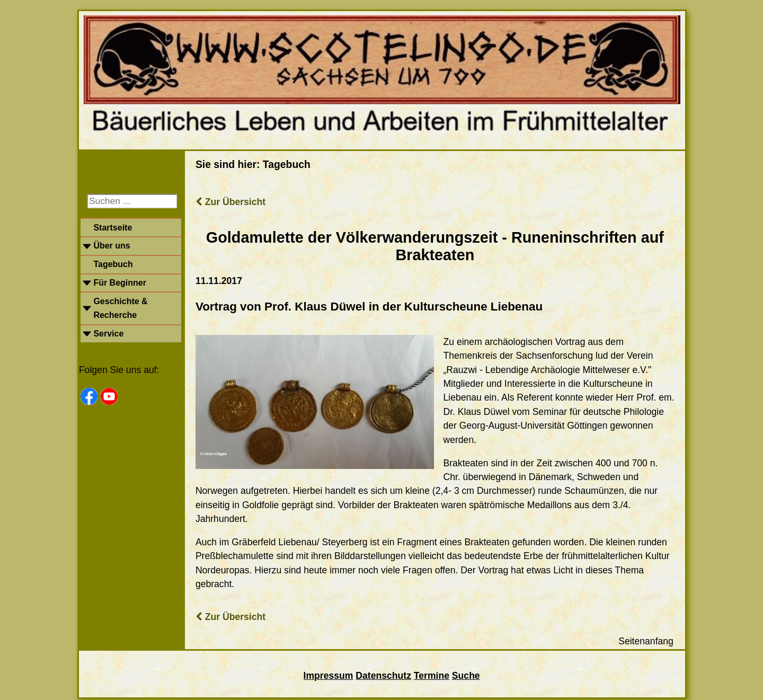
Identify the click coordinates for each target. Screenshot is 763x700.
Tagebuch (113, 264)
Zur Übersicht (230, 202)
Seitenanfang (646, 641)
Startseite (113, 228)
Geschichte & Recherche (120, 308)
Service (108, 334)
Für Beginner (120, 283)
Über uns (112, 246)
